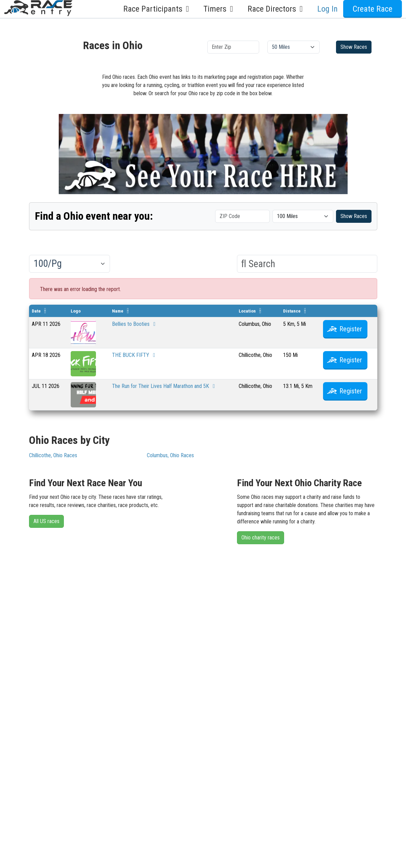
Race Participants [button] (158, 9)
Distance (292, 311)
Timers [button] (220, 9)
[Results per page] (69, 264)
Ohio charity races (261, 538)
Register (351, 329)
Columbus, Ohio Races (170, 455)
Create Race (373, 9)
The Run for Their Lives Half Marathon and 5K (165, 386)
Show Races (354, 47)
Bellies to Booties (135, 324)
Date (36, 311)
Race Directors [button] (277, 9)
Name (118, 311)
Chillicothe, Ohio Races (53, 455)
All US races (46, 521)
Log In (327, 9)
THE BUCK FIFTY (135, 355)
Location (247, 311)
